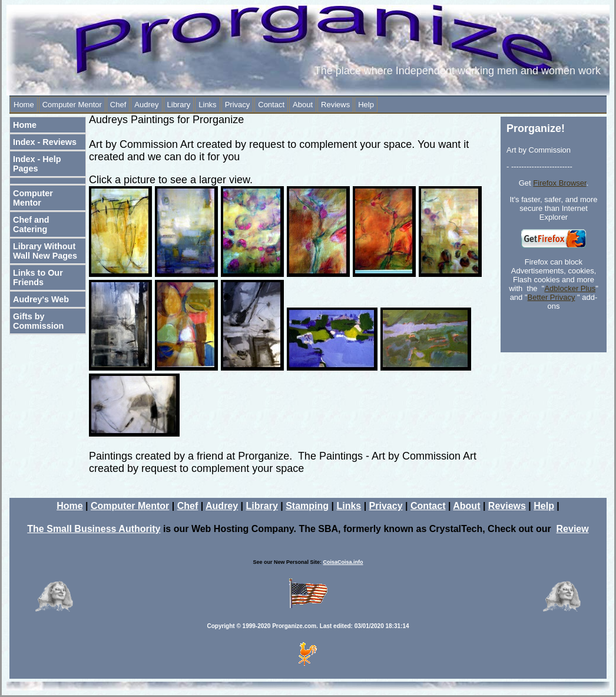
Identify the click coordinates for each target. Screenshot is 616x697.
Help (366, 105)
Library (179, 105)
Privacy (238, 105)
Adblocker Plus (570, 288)
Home (24, 105)
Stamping (307, 506)
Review (573, 529)
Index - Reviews (45, 142)
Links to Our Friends (38, 278)
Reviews (335, 105)
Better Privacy (552, 297)
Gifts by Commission (38, 321)
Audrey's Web (41, 299)
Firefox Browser (559, 183)
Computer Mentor (72, 105)
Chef (118, 105)
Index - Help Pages (37, 164)
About (303, 105)
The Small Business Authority (94, 529)
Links (207, 105)
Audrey (146, 105)
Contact (271, 105)
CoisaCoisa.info (343, 562)
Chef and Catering (31, 224)
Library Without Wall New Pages (45, 251)
